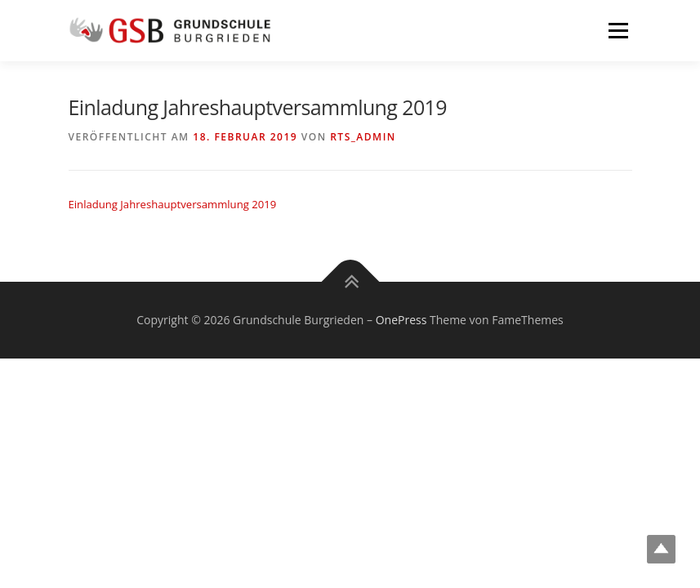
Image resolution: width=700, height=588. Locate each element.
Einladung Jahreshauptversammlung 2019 (173, 204)
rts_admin (363, 137)
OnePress (401, 320)
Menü (618, 30)
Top (661, 549)
